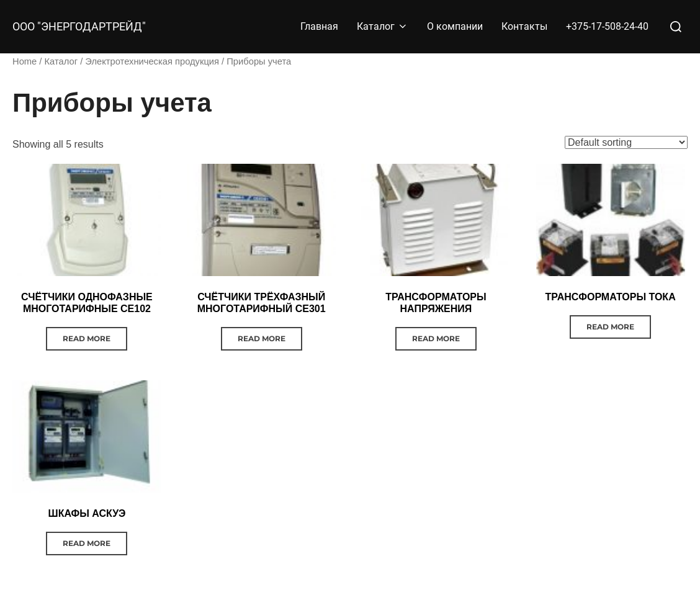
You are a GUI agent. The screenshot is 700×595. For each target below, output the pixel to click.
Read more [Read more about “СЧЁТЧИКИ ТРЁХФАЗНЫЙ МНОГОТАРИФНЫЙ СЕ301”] (262, 338)
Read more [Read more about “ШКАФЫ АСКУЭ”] (87, 543)
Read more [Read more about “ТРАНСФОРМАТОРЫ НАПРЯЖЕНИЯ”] (436, 338)
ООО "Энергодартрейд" (79, 27)
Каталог (383, 26)
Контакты (524, 26)
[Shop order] (626, 142)
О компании (455, 26)
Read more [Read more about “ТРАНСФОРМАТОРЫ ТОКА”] (610, 327)
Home (25, 61)
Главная (319, 26)
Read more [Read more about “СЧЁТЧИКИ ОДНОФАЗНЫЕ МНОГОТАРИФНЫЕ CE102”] (87, 338)
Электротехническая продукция (152, 61)
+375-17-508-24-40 (607, 26)
